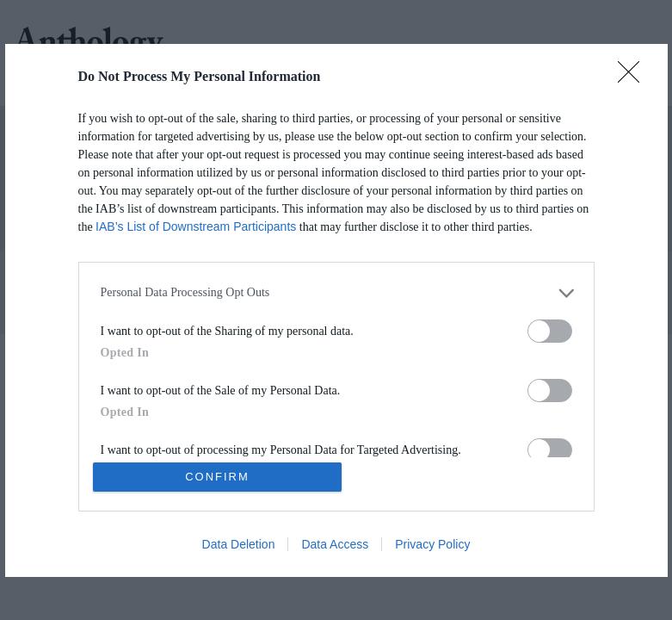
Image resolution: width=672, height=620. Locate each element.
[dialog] (336, 310)
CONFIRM (217, 477)
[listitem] (336, 293)
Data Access (335, 544)
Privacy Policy (432, 544)
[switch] (550, 331)
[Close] (634, 77)
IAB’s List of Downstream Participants (196, 226)
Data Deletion (239, 544)
